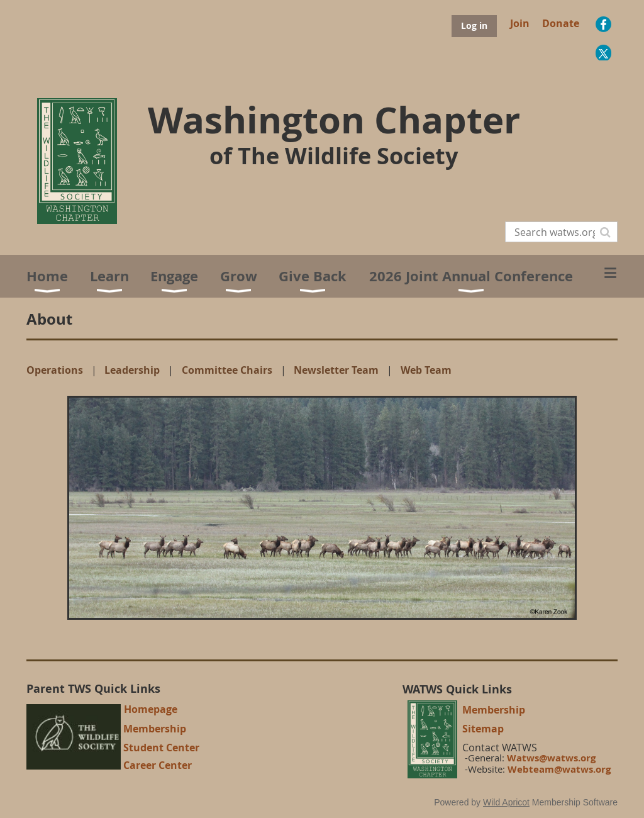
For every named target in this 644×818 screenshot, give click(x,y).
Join (520, 23)
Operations (55, 370)
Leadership (132, 370)
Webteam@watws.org (559, 769)
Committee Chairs (227, 370)
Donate (561, 23)
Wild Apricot (506, 802)
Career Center (158, 765)
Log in (474, 25)
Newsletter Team (336, 370)
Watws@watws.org (551, 758)
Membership (155, 729)
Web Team (426, 370)
